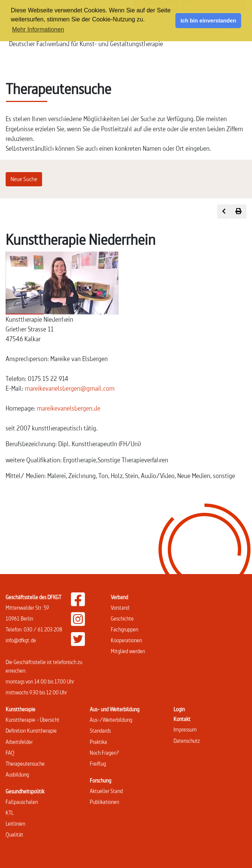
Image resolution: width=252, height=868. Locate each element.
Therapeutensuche (25, 764)
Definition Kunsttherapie (31, 731)
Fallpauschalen (22, 802)
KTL (10, 813)
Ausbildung (17, 774)
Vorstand (120, 608)
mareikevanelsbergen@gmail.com (70, 388)
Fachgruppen (124, 629)
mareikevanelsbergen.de (69, 408)
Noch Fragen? (104, 753)
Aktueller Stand (106, 791)
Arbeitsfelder (19, 742)
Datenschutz (187, 741)
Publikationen (104, 802)
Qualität (14, 834)
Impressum (185, 729)
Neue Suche (24, 179)
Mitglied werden (128, 651)
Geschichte (122, 618)
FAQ (10, 753)
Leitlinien (15, 824)
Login (179, 709)
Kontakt (182, 719)
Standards (100, 731)
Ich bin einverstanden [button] (208, 21)
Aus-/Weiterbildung (111, 720)
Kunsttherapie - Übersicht (32, 720)
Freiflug (98, 764)
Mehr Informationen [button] (38, 29)
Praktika (98, 742)
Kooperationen (126, 640)
